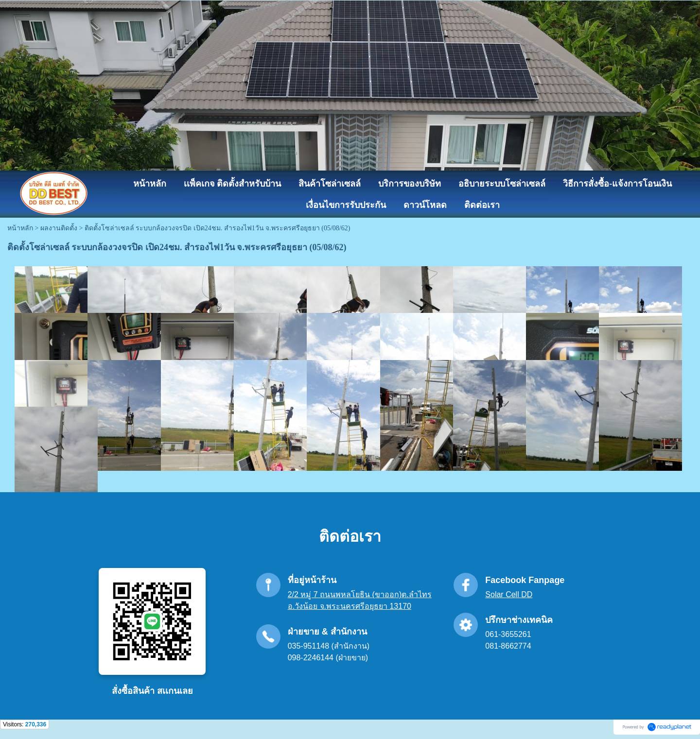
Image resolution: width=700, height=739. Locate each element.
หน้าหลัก (20, 228)
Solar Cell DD (509, 594)
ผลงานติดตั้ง (59, 228)
